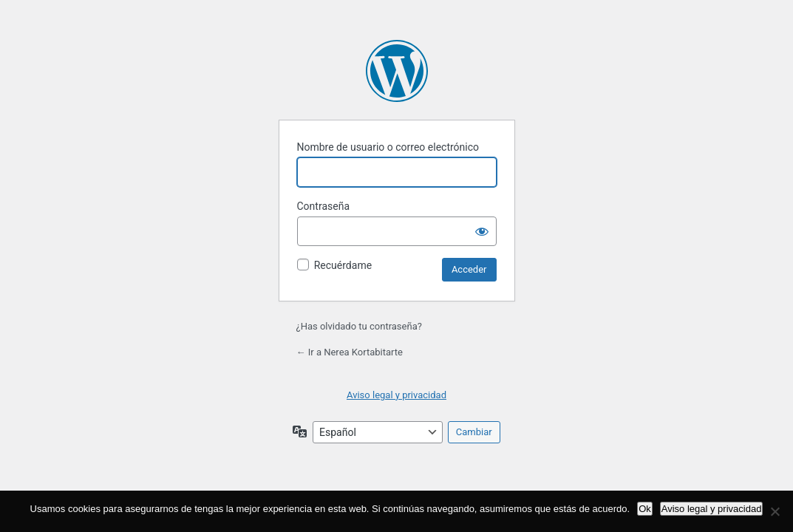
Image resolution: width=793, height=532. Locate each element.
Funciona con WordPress (397, 71)
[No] (775, 511)
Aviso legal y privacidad (396, 395)
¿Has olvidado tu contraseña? (359, 326)
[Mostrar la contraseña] (482, 231)
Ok (645, 509)
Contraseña (324, 206)
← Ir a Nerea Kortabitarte (350, 352)
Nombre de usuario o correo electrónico (388, 147)
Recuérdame (343, 265)
